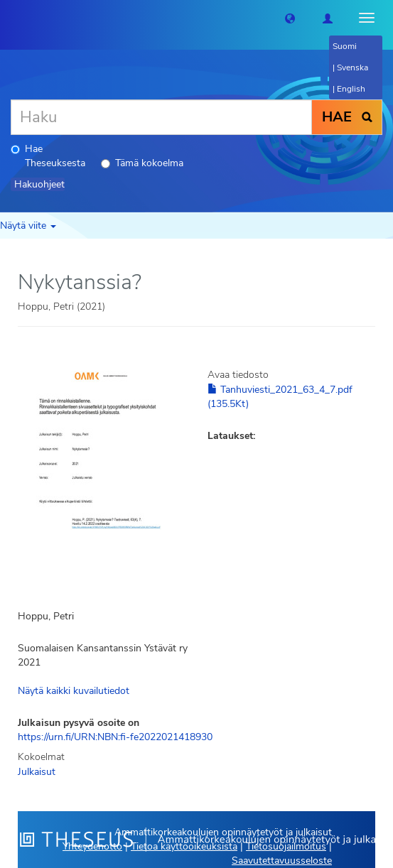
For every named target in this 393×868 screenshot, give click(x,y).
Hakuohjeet (39, 184)
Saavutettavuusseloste (282, 861)
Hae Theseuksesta (48, 156)
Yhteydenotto (92, 846)
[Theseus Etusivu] (11, 18)
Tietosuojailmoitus (286, 846)
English (351, 89)
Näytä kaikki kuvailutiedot (74, 691)
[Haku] (161, 117)
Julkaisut (37, 772)
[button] (290, 18)
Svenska (352, 67)
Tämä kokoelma (142, 163)
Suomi (345, 46)
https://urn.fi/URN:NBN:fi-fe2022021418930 (115, 737)
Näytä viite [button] (28, 226)
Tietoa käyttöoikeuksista (184, 846)
